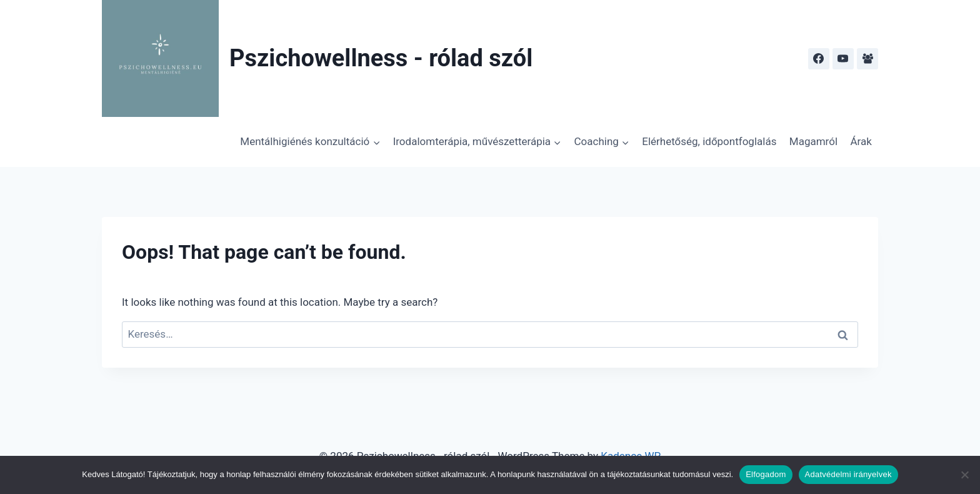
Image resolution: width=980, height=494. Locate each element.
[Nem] (964, 475)
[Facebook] (819, 59)
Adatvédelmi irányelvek (848, 474)
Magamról (813, 141)
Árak (861, 141)
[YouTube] (843, 59)
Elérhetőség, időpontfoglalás (709, 141)
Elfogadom (766, 474)
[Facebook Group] (867, 59)
